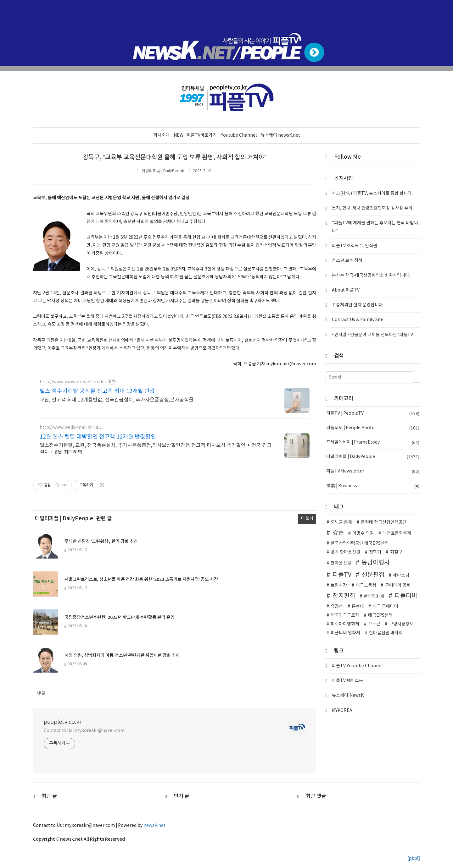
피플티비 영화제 (345, 633)
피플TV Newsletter (373, 471)
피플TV (342, 575)
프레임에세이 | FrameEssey (373, 442)
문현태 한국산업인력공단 (384, 522)
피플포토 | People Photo (373, 428)
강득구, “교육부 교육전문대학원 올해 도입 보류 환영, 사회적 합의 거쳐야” (174, 157)
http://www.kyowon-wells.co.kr (72, 382)
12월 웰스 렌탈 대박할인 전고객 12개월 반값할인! (99, 437)
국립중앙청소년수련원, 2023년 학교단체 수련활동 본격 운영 (120, 617)
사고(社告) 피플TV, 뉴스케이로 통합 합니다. (372, 193)
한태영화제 (374, 596)
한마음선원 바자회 (386, 633)
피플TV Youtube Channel (357, 666)
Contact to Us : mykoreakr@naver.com (84, 730)
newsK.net (154, 825)
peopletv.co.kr (63, 722)
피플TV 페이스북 (347, 680)
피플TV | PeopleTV (373, 413)
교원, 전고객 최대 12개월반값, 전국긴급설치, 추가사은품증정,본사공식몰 (117, 400)
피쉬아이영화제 (345, 624)
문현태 (358, 606)
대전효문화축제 (397, 533)
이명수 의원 (363, 533)
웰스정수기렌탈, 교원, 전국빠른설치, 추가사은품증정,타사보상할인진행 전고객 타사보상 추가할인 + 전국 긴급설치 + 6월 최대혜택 (156, 449)
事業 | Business (373, 486)
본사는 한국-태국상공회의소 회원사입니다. (371, 275)
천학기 (375, 552)
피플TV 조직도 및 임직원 (355, 246)
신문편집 (373, 575)
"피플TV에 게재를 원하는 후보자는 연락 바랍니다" (375, 227)
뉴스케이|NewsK (348, 696)
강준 (338, 532)
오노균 (374, 624)
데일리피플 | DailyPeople (164, 171)
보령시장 (339, 585)
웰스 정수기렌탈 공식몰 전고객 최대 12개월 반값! (98, 391)
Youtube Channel (239, 135)
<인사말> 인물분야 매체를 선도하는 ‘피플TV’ (373, 335)
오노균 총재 (341, 522)
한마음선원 (341, 563)
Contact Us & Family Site (358, 320)
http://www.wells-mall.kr (66, 427)
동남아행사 (376, 562)
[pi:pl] (414, 858)
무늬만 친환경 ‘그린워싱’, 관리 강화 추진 (101, 541)
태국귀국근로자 (345, 615)
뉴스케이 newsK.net (280, 135)
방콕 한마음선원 (345, 552)
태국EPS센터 (380, 615)
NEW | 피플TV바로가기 (195, 135)
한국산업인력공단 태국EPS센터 (360, 543)
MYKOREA (342, 710)
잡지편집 (344, 596)
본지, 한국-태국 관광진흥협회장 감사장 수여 (372, 208)
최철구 (396, 552)
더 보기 (307, 519)
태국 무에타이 (386, 606)
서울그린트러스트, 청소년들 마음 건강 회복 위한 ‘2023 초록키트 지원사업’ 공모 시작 (141, 579)
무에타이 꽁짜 (398, 585)
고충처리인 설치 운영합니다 (357, 305)
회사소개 (161, 135)
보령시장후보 (401, 624)
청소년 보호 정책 (347, 260)
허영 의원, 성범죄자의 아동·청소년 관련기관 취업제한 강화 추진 (122, 655)
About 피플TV (346, 290)
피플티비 (406, 596)
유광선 (337, 606)
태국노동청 (366, 585)
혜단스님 (401, 575)
